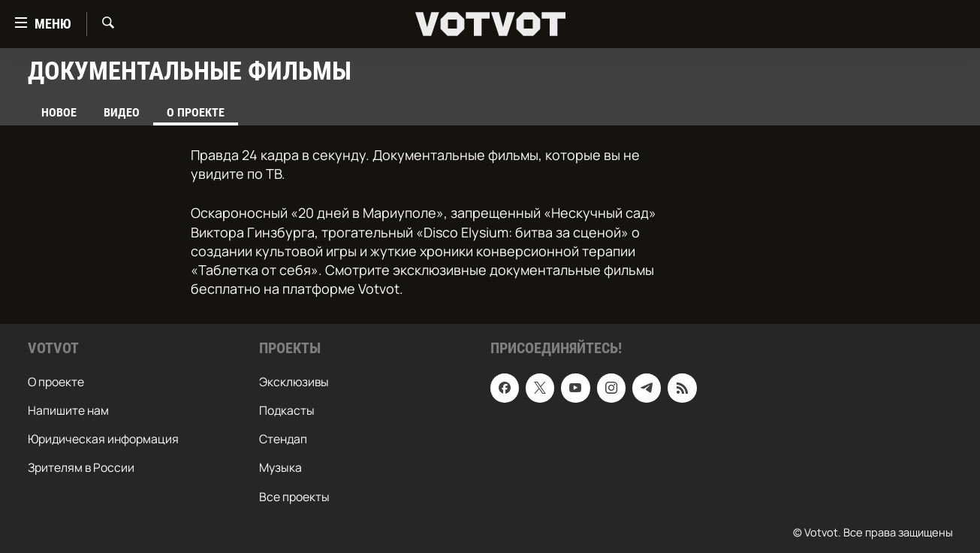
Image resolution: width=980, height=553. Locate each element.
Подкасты (287, 411)
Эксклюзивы (294, 382)
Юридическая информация (103, 440)
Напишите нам (68, 411)
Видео (122, 112)
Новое (59, 112)
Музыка (280, 468)
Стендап (283, 440)
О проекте (56, 382)
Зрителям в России (81, 468)
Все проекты (294, 497)
